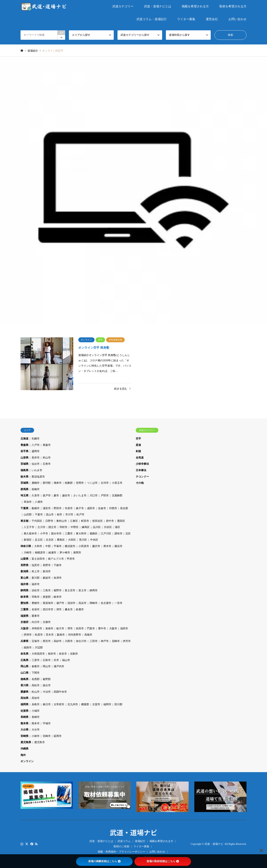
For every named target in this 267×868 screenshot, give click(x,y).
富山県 (24, 578)
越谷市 (66, 496)
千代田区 (37, 521)
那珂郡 (47, 483)
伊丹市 (127, 641)
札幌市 (36, 439)
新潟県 (24, 571)
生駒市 (74, 654)
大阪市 (113, 628)
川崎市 (28, 553)
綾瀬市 (52, 553)
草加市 (28, 502)
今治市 (47, 692)
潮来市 (58, 483)
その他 (140, 483)
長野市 (47, 565)
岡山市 (47, 666)
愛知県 (24, 603)
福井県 (24, 584)
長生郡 (124, 508)
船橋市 (36, 508)
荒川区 (83, 540)
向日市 (36, 622)
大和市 (38, 546)
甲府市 (71, 559)
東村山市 (62, 521)
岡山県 (24, 666)
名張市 (36, 609)
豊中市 (102, 628)
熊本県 (24, 723)
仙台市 (36, 464)
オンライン (27, 761)
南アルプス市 (56, 559)
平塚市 (58, 546)
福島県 (24, 470)
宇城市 (47, 723)
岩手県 (24, 451)
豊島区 (61, 540)
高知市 (36, 698)
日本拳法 (141, 470)
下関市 (36, 673)
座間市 (77, 553)
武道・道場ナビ (133, 832)
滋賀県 (24, 616)
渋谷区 (108, 527)
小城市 (36, 711)
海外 (23, 755)
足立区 (39, 540)
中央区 (94, 540)
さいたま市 (80, 496)
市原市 (69, 508)
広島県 (24, 660)
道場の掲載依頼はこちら (104, 861)
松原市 (39, 635)
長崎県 (24, 717)
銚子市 (80, 508)
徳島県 (24, 679)
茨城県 (24, 483)
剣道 (138, 451)
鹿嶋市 (36, 483)
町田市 (85, 521)
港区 (117, 527)
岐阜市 (58, 597)
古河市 (105, 483)
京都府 (24, 622)
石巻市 (47, 464)
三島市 (47, 590)
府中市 (110, 521)
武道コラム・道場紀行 (152, 19)
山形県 (24, 458)
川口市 (94, 496)
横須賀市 (70, 546)
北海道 (24, 439)
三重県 (24, 609)
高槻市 (88, 635)
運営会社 (212, 19)
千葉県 (24, 508)
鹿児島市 (40, 742)
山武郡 (28, 515)
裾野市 (58, 590)
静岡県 (24, 590)
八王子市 (29, 527)
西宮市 (47, 641)
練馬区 (86, 527)
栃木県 (24, 477)
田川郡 (118, 704)
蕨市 (56, 496)
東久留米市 (30, 534)
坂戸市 (47, 496)
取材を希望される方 (233, 6)
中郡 (48, 546)
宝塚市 (36, 641)
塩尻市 (36, 565)
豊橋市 (36, 603)
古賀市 (96, 704)
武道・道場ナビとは (158, 6)
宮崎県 (24, 736)
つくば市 (92, 483)
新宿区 (28, 540)
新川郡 (36, 578)
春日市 (47, 704)
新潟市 (47, 571)
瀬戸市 (60, 603)
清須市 (71, 603)
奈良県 (24, 654)
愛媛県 (24, 692)
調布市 (118, 534)
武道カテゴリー (123, 6)
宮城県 (24, 464)
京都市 (47, 622)
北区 (128, 534)
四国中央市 (60, 692)
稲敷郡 (69, 483)
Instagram (22, 844)
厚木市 (107, 546)
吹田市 (80, 628)
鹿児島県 (26, 742)
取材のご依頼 (121, 846)
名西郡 (36, 679)
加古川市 (81, 641)
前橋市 (36, 489)
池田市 (124, 628)
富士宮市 (70, 590)
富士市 (82, 590)
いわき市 (37, 470)
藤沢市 (96, 546)
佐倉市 (102, 508)
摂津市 (28, 635)
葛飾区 (94, 534)
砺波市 (47, 578)
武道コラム (124, 841)
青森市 (47, 445)
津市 (59, 609)
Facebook (31, 844)
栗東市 (36, 616)
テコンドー (142, 477)
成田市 (91, 508)
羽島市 (36, 597)
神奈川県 (26, 546)
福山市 (66, 660)
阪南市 (61, 635)
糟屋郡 (85, 704)
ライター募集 (186, 19)
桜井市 (52, 654)
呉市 (56, 660)
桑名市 (69, 609)
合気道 (140, 458)
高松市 (36, 685)
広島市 (47, 660)
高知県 (24, 698)
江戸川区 (106, 534)
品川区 (97, 527)
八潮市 (39, 502)
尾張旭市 (48, 603)
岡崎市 (94, 603)
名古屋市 (106, 603)
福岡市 (107, 704)
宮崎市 (47, 736)
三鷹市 (69, 534)
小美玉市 (117, 483)
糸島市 (36, 704)
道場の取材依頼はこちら (163, 861)
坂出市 (47, 685)
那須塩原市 (38, 477)
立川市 (41, 527)
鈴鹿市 (80, 609)
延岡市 (58, 736)
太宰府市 (59, 704)
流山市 (50, 515)
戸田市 (105, 496)
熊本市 (36, 723)
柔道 (138, 445)
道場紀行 (140, 841)
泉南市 (49, 628)
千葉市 (39, 515)
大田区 (72, 540)
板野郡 (47, 679)
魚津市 (58, 578)
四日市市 (48, 609)
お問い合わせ (237, 19)
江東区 (74, 521)
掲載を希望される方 (195, 6)
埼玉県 (24, 496)
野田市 (58, 508)
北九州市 (73, 704)
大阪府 (24, 628)
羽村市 (63, 527)
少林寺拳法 (142, 464)
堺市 (70, 628)
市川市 (69, 515)
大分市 (36, 730)
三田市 (94, 641)
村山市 (47, 458)
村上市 (36, 571)
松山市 (36, 692)
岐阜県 (24, 597)
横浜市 (118, 546)
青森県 (24, 445)
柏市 (60, 515)
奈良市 (63, 654)
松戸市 (80, 515)
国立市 (52, 527)
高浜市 (82, 603)
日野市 (49, 521)
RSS (36, 844)
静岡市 (94, 590)
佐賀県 (24, 711)
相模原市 (40, 553)
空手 (138, 439)
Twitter (27, 844)
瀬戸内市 (59, 666)
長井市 (36, 458)
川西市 (69, 641)
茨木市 (50, 635)
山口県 (24, 673)
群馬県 (24, 489)
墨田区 (121, 521)
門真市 (91, 628)
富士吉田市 (38, 559)
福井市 (36, 584)
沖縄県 (24, 749)
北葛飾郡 (117, 496)
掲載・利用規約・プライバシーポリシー (121, 852)
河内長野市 (75, 635)
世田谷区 (98, 521)
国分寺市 (56, 534)
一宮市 (118, 603)
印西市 (113, 508)
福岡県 (24, 704)
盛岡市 (36, 451)
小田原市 (84, 546)
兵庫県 (24, 641)
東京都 (24, 521)
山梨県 (24, 559)
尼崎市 (116, 641)
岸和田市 (37, 628)
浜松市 (36, 590)
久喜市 (36, 496)
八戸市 (36, 445)
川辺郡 (39, 648)
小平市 (44, 534)
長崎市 (36, 717)
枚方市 (60, 628)
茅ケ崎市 (65, 553)
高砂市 (58, 641)
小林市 (36, 736)
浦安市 (47, 508)
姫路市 (28, 648)
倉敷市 (36, 666)
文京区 (50, 540)
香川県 (24, 685)
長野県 (24, 565)
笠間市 (80, 483)
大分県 (24, 730)
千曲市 (58, 565)
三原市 (36, 660)
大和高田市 (38, 654)
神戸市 (105, 641)
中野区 (75, 527)
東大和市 (81, 534)
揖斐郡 (47, 597)
